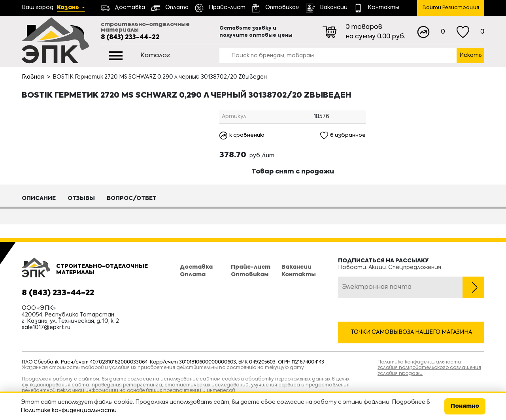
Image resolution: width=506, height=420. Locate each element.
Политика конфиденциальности (419, 362)
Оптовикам (250, 275)
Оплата (193, 275)
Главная (33, 77)
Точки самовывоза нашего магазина (411, 332)
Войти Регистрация (451, 8)
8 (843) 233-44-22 (130, 38)
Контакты (299, 275)
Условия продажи (400, 374)
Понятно (465, 406)
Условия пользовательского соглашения (429, 368)
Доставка (196, 267)
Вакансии (296, 267)
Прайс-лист (251, 267)
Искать (471, 55)
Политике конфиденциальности (69, 411)
